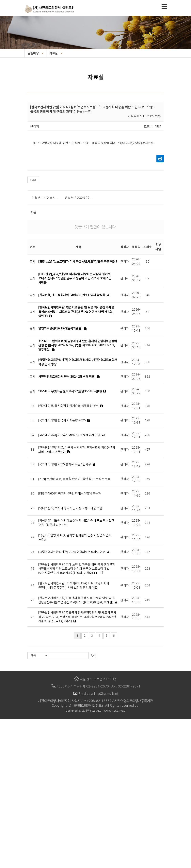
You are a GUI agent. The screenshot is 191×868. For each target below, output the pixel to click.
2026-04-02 (136, 262)
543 (147, 617)
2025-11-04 (136, 523)
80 (32, 494)
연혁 (3, 744)
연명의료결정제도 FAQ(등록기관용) (60, 329)
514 (147, 345)
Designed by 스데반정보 (80, 711)
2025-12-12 (136, 464)
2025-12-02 (136, 479)
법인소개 (6, 726)
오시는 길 (6, 753)
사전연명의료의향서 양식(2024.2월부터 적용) (67, 377)
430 (147, 391)
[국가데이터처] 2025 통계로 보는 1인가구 (65, 464)
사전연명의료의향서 (13, 757)
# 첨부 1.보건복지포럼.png (45, 198)
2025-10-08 (136, 569)
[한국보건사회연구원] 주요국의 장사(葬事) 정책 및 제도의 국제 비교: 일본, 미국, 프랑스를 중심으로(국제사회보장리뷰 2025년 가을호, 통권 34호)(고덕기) (77, 617)
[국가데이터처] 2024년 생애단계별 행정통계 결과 (69, 435)
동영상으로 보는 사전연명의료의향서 (24, 780)
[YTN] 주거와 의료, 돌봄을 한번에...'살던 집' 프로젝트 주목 (74, 479)
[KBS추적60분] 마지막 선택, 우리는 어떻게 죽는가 (70, 494)
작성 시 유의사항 (11, 766)
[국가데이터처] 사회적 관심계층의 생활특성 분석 (69, 406)
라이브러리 (7, 848)
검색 (93, 656)
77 (32, 538)
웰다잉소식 (7, 825)
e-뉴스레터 (8, 834)
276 (147, 538)
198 (147, 420)
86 (32, 406)
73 (32, 600)
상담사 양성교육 (11, 789)
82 (148, 278)
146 (147, 295)
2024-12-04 (136, 362)
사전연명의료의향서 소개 (17, 762)
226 (147, 435)
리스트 (33, 180)
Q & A (4, 775)
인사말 (4, 730)
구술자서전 (7, 802)
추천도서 (6, 852)
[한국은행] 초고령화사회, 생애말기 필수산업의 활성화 (72, 295)
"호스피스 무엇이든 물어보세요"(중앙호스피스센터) (70, 391)
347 (147, 552)
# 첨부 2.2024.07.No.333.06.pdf (79, 198)
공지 (32, 262)
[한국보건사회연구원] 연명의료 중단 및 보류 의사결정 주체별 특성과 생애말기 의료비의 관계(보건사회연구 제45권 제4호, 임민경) (76, 312)
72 (32, 617)
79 (32, 508)
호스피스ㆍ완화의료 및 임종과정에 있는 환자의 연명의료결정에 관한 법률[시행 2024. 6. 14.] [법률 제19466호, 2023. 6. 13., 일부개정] (78, 345)
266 (147, 329)
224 (147, 464)
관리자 (125, 262)
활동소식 (6, 821)
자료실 (56, 53)
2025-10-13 (136, 329)
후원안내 (6, 861)
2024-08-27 (136, 391)
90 (148, 262)
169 (147, 479)
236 (147, 494)
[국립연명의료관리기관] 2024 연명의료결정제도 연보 (72, 552)
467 (147, 450)
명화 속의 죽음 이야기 (15, 857)
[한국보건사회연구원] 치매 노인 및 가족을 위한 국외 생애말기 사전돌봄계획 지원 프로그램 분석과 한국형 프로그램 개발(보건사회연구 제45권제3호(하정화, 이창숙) (77, 569)
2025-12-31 (136, 406)
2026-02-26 (136, 295)
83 (32, 450)
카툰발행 (6, 807)
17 (102, 573)
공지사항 (6, 816)
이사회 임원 (8, 748)
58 (148, 312)
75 (32, 569)
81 (32, 479)
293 (147, 569)
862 (147, 377)
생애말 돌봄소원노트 (14, 798)
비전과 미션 (8, 739)
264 (147, 586)
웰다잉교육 (7, 793)
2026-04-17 (136, 312)
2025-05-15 (136, 345)
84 (32, 435)
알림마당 (36, 53)
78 (32, 523)
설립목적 (6, 735)
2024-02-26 (136, 377)
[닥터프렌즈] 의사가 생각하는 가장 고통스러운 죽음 (70, 508)
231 (147, 508)
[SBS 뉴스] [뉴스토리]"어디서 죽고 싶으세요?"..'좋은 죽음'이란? (78, 262)
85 (32, 420)
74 (32, 586)
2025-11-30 (136, 494)
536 (147, 362)
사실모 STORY (10, 839)
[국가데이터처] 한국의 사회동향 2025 (62, 420)
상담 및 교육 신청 (12, 771)
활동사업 (6, 784)
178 (147, 406)
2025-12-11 (136, 450)
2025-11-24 (136, 508)
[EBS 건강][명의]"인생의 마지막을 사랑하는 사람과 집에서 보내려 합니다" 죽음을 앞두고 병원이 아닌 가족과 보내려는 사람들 (75, 278)
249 (147, 600)
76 (32, 552)
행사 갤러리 (8, 843)
